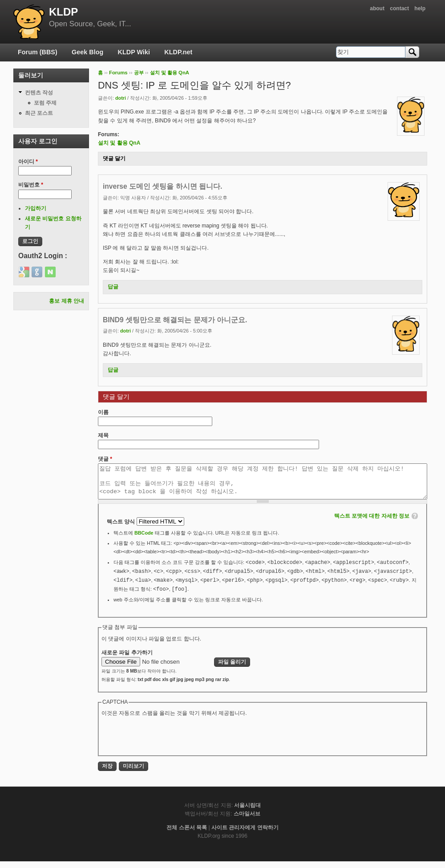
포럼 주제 (45, 103)
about (377, 8)
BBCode (144, 539)
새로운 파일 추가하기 (127, 659)
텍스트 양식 (122, 528)
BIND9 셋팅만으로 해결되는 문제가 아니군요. (175, 320)
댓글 (105, 459)
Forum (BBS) (38, 52)
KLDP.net (178, 52)
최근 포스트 (39, 113)
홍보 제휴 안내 (67, 301)
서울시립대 (247, 812)
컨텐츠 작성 (39, 93)
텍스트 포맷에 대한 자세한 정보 (372, 523)
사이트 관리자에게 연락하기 (245, 834)
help (420, 8)
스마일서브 (247, 820)
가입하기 (36, 208)
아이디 (28, 162)
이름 (103, 412)
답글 (113, 287)
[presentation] (169, 742)
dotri (121, 98)
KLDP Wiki (134, 52)
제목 (103, 435)
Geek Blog (87, 52)
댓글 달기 (114, 158)
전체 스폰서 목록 (187, 834)
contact (399, 8)
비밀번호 (31, 185)
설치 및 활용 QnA (170, 73)
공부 (139, 73)
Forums (118, 73)
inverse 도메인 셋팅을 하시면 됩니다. (162, 186)
